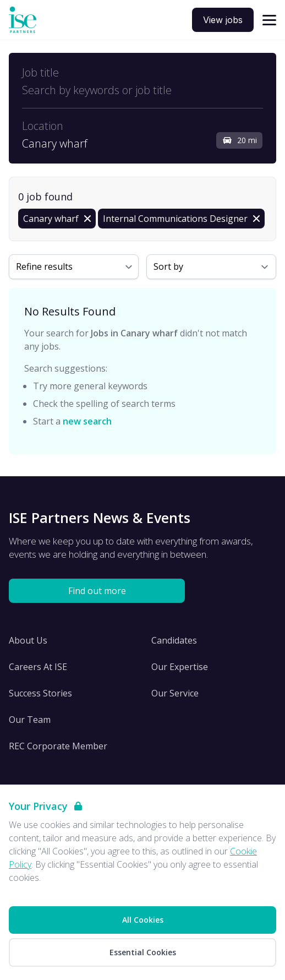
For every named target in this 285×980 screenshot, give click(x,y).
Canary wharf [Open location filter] (55, 144)
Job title (40, 73)
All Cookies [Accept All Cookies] (143, 920)
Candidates (174, 640)
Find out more (97, 591)
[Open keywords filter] (142, 90)
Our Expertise (180, 667)
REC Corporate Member (58, 746)
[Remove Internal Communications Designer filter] (181, 219)
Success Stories (40, 693)
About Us (28, 640)
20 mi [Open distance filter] (239, 140)
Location (43, 126)
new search (87, 421)
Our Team (30, 720)
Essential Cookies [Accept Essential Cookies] (143, 952)
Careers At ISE (38, 667)
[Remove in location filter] (57, 219)
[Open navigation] (269, 20)
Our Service (175, 693)
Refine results (44, 266)
